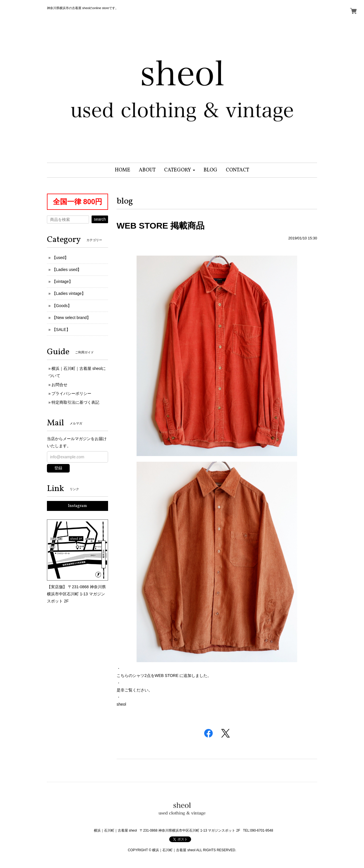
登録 (58, 468)
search (100, 219)
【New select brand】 (71, 318)
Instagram (77, 506)
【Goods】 (62, 306)
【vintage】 (62, 281)
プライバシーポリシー (71, 393)
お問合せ (59, 385)
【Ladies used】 (67, 270)
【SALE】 (61, 330)
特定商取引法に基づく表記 (75, 402)
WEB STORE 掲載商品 (161, 226)
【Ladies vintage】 (69, 293)
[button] (180, 170)
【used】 (60, 258)
